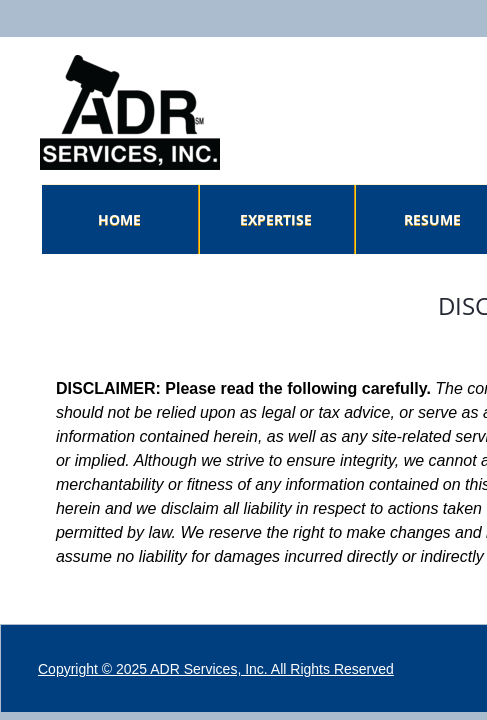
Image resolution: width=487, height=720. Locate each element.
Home (119, 219)
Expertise (276, 219)
